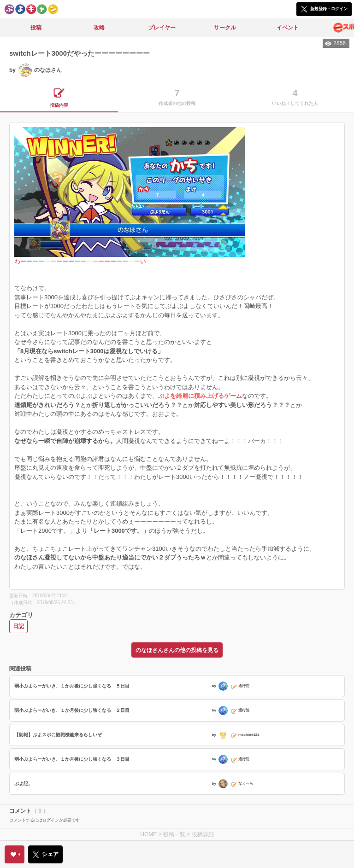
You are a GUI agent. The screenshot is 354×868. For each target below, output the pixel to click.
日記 (18, 626)
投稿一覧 (174, 834)
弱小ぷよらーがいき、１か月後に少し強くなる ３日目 (72, 759)
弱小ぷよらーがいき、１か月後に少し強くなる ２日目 (72, 710)
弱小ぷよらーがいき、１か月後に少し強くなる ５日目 (72, 686)
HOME (148, 834)
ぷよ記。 (24, 784)
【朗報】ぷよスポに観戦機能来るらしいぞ (58, 735)
